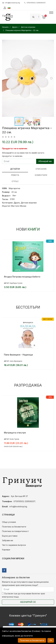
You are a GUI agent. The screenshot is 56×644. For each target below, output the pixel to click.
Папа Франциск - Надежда (18, 355)
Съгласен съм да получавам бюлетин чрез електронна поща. (23, 595)
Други (17, 203)
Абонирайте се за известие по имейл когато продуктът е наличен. (23, 154)
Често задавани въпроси (14, 545)
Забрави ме (8, 540)
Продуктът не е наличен (15, 148)
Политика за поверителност (15, 531)
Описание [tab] (41, 169)
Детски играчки (29, 203)
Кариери (6, 550)
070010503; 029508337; (35, 3)
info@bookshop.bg (11, 3)
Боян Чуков (14, 439)
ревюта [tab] (15, 175)
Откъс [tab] (15, 181)
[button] (51, 78)
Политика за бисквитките (14, 527)
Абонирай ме (45, 161)
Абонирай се (28, 602)
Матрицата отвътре (15, 433)
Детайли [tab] (15, 169)
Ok (51, 640)
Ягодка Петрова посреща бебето (22, 277)
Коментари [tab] (41, 175)
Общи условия (9, 522)
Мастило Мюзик (19, 206)
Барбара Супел (16, 283)
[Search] (39, 17)
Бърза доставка (10, 536)
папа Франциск (16, 361)
